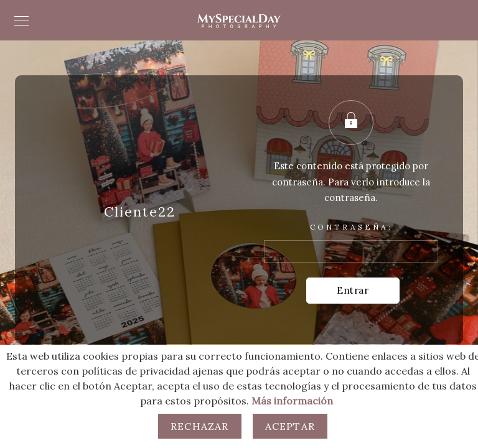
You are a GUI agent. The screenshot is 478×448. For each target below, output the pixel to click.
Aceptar (290, 426)
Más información (292, 401)
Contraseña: (351, 243)
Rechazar (200, 426)
